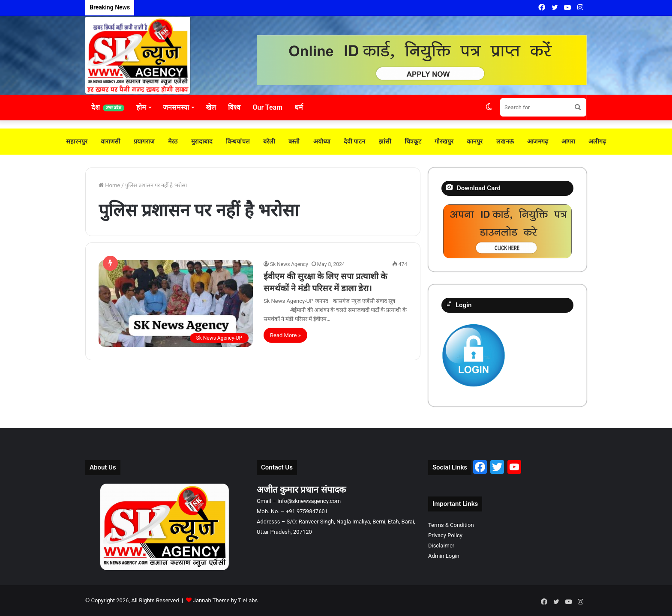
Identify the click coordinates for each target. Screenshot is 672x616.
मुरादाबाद (203, 141)
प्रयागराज (146, 141)
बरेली (269, 141)
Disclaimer (441, 546)
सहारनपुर (80, 141)
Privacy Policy (445, 535)
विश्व (234, 107)
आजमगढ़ (535, 141)
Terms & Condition (451, 525)
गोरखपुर (442, 141)
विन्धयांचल (238, 141)
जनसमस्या (176, 107)
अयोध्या (321, 141)
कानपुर (473, 141)
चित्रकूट (412, 141)
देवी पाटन (354, 141)
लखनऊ (503, 141)
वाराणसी (113, 141)
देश (108, 107)
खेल (211, 107)
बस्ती (294, 141)
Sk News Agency (289, 264)
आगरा (565, 141)
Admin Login (444, 556)
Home (109, 185)
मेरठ (174, 141)
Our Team (267, 107)
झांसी (384, 141)
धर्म (299, 107)
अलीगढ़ (594, 141)
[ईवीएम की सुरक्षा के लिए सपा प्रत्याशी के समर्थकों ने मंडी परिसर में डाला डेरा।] (176, 304)
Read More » (285, 335)
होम (141, 107)
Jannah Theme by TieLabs (225, 600)
